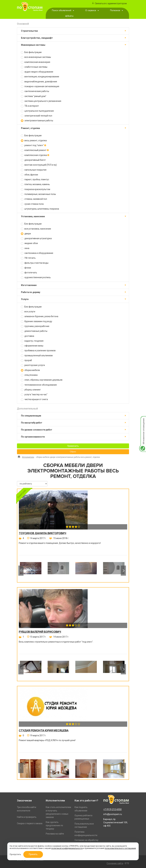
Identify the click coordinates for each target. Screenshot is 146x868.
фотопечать (29, 273)
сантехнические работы (35, 91)
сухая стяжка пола (32, 204)
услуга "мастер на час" (34, 395)
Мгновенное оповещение (143, 419)
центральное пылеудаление (37, 111)
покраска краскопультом (35, 189)
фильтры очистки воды (35, 263)
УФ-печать (28, 258)
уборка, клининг (31, 390)
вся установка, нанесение (36, 229)
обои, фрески (29, 175)
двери (26, 234)
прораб (26, 360)
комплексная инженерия (35, 62)
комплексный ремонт (35, 150)
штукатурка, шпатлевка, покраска (40, 209)
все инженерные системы (36, 57)
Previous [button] (21, 571)
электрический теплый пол (36, 116)
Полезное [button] (117, 10)
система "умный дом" (34, 96)
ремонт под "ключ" (33, 145)
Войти (70, 16)
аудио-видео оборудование (37, 72)
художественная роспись (36, 277)
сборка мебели (30, 370)
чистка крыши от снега (34, 399)
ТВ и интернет (30, 106)
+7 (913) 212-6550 (112, 809)
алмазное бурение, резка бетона (40, 316)
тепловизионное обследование (39, 385)
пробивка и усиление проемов (38, 351)
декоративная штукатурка (36, 238)
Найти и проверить (27, 817)
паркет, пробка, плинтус (35, 180)
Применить (73, 446)
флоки (26, 268)
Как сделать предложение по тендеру (54, 826)
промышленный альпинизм (37, 356)
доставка (27, 336)
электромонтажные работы (37, 121)
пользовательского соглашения (120, 848)
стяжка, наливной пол (34, 199)
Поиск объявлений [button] (63, 10)
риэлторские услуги (33, 365)
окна (25, 248)
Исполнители (28, 457)
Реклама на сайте (55, 834)
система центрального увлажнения (41, 101)
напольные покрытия (34, 170)
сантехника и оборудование (37, 253)
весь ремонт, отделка (34, 141)
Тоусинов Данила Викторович (42, 533)
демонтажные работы (34, 331)
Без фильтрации (31, 52)
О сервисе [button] (92, 10)
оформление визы (32, 346)
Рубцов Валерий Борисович (40, 632)
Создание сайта (115, 863)
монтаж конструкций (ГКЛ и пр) (39, 165)
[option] (31, 571)
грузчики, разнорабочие (35, 326)
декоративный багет (33, 160)
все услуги (28, 312)
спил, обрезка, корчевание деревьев (42, 380)
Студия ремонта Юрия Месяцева (44, 730)
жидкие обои (29, 243)
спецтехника (29, 375)
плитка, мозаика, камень (35, 184)
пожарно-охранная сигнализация (40, 86)
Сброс (73, 452)
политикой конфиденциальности (67, 848)
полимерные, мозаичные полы (38, 194)
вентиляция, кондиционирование (40, 77)
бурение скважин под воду (36, 321)
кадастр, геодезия (32, 341)
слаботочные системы (34, 67)
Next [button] (123, 571)
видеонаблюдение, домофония (39, 82)
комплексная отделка (35, 155)
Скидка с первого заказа (30, 823)
